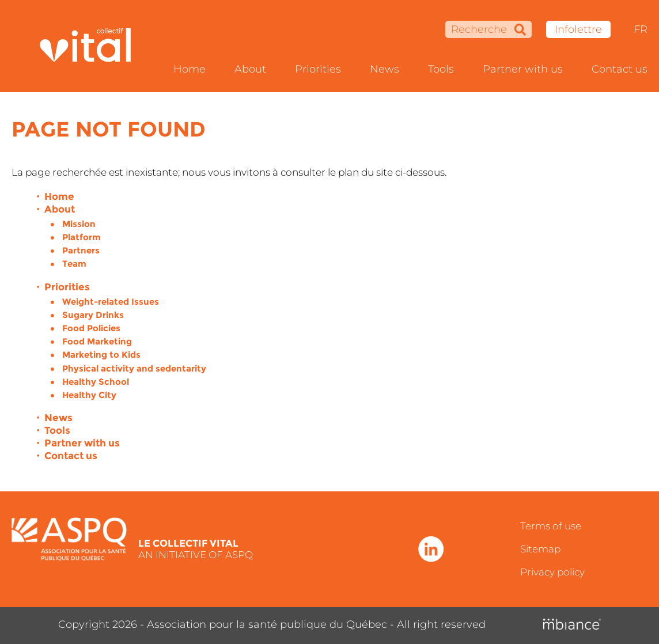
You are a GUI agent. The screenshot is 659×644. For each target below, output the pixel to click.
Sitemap (540, 549)
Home (190, 69)
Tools (441, 69)
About (250, 69)
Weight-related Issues (111, 302)
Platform (82, 237)
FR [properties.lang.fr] (641, 29)
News (385, 69)
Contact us (620, 69)
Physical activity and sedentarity (134, 368)
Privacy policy (552, 572)
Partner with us (523, 69)
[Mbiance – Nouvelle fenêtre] (572, 624)
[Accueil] (92, 46)
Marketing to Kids (101, 355)
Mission (79, 224)
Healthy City (89, 395)
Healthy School (96, 382)
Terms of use (551, 526)
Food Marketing (97, 341)
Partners (81, 250)
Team (74, 264)
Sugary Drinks (93, 315)
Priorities (318, 69)
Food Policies (91, 328)
